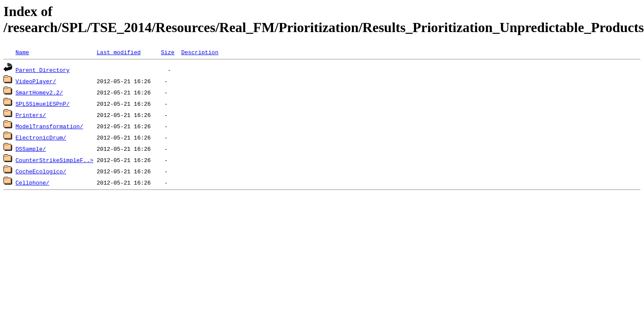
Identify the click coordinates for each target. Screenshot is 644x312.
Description (200, 52)
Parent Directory (43, 70)
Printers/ (31, 115)
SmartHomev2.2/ (39, 92)
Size (168, 52)
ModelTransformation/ (49, 126)
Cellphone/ (33, 182)
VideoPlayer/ (36, 81)
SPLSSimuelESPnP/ (43, 104)
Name (22, 52)
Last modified (119, 52)
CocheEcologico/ (41, 171)
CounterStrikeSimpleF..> (54, 160)
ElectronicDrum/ (41, 137)
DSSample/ (31, 149)
